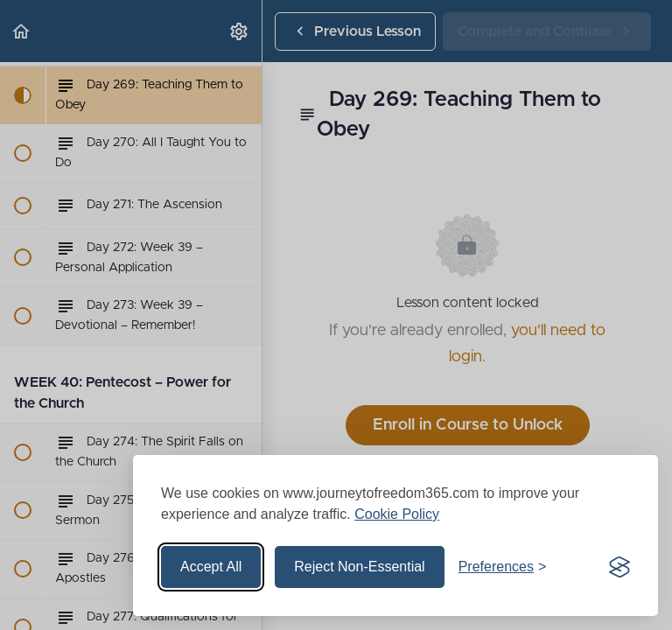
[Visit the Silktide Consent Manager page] (619, 567)
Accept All (211, 567)
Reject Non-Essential (359, 567)
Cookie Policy (397, 514)
